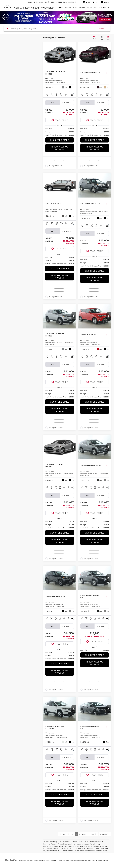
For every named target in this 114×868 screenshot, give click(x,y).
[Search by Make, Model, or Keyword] (54, 29)
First (62, 834)
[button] (74, 54)
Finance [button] (82, 8)
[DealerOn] (11, 860)
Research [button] (98, 8)
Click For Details (60, 140)
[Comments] (72, 95)
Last (94, 834)
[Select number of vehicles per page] (105, 834)
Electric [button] (107, 8)
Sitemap (95, 860)
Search (101, 29)
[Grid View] (102, 38)
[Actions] (72, 73)
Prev (71, 834)
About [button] (90, 8)
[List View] (108, 38)
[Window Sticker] (72, 487)
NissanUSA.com (103, 860)
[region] (60, 132)
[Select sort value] (95, 38)
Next (85, 834)
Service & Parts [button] (71, 8)
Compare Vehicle (56, 166)
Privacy (89, 860)
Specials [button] (60, 8)
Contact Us (82, 860)
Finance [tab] (67, 102)
